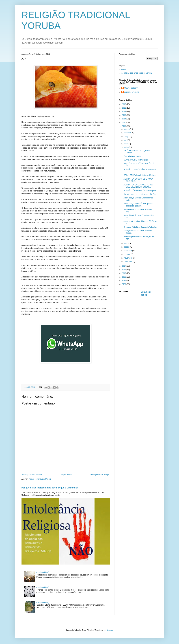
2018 (124, 270)
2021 (124, 281)
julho (126, 243)
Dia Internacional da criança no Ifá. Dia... (140, 194)
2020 (124, 277)
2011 (124, 108)
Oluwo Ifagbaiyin (131, 88)
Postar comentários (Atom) (40, 479)
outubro (127, 254)
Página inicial (66, 475)
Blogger (110, 630)
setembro (128, 251)
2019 (124, 273)
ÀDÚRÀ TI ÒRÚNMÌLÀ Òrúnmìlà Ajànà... (140, 191)
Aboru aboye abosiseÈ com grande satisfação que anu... (138, 205)
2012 (124, 112)
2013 (124, 115)
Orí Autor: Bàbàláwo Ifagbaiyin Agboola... (140, 227)
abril (126, 140)
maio (126, 144)
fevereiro (128, 133)
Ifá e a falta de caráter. (133, 156)
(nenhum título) (43, 572)
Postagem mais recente (32, 475)
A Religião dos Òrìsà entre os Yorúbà (137, 73)
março (127, 136)
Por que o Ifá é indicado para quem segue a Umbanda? (50, 488)
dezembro (128, 262)
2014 (124, 119)
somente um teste (132, 92)
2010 (124, 104)
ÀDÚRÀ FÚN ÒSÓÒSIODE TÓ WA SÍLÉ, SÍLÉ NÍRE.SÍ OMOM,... (138, 186)
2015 (124, 122)
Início (124, 70)
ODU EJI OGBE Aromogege (136, 160)
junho (126, 147)
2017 (124, 266)
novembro (128, 258)
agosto (127, 247)
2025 (124, 284)
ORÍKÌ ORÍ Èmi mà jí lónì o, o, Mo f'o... (140, 175)
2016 (124, 126)
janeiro (127, 129)
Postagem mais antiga (100, 475)
